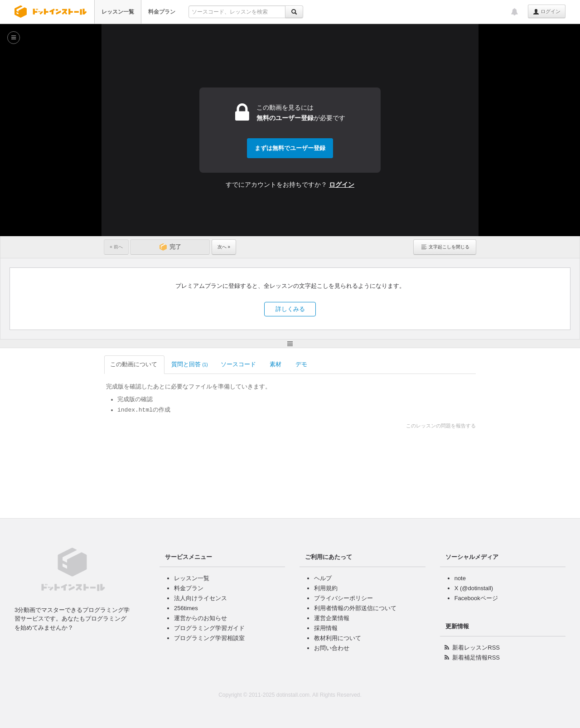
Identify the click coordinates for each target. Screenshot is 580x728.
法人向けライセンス (201, 598)
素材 (276, 364)
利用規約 (326, 588)
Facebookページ (476, 598)
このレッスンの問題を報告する (441, 426)
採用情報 (326, 628)
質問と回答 (190, 364)
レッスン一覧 (118, 12)
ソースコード (239, 364)
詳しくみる (290, 309)
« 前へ (116, 247)
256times (186, 608)
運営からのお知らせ (201, 618)
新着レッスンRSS (476, 648)
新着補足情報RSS (476, 658)
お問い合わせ (332, 648)
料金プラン (162, 12)
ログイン (547, 12)
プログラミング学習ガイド (209, 628)
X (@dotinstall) (474, 588)
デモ (302, 364)
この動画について (134, 364)
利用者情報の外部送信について (355, 608)
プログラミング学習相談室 (209, 638)
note (460, 578)
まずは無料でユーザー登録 (290, 148)
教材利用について (338, 638)
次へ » (224, 247)
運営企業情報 (332, 618)
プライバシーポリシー (343, 598)
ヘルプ (323, 578)
